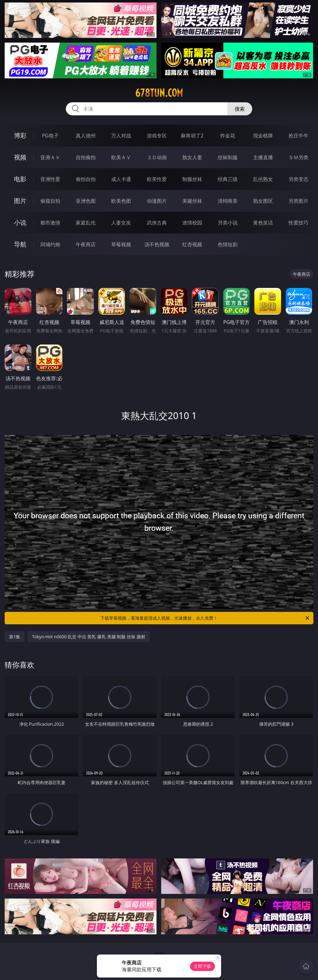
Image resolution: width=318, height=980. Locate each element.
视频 (20, 157)
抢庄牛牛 (298, 136)
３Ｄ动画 (157, 157)
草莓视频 (121, 244)
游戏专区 (157, 136)
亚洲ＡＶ (50, 157)
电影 (20, 179)
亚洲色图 (86, 201)
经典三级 (228, 179)
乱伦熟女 (263, 179)
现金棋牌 (263, 136)
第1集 (15, 637)
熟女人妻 (192, 157)
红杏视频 (192, 244)
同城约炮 (50, 244)
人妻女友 (121, 223)
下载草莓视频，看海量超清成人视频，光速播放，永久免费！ (205, 618)
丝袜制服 (228, 157)
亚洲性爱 (50, 179)
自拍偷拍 (86, 157)
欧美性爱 (157, 179)
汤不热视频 (157, 244)
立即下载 (202, 966)
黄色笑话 (263, 223)
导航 (20, 244)
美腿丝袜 (192, 201)
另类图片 (298, 201)
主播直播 (263, 157)
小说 (20, 222)
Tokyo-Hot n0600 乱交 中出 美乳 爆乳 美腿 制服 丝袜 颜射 (89, 637)
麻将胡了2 (192, 136)
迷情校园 (192, 223)
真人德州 (86, 136)
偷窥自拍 (50, 201)
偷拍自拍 (86, 179)
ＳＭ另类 (298, 157)
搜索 (240, 109)
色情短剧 (228, 244)
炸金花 (228, 136)
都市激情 (50, 223)
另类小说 (228, 223)
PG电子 (50, 136)
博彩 (20, 135)
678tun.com (159, 93)
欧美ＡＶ (121, 157)
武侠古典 (157, 223)
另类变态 (298, 179)
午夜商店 (86, 244)
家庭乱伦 (86, 223)
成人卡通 (121, 179)
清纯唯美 (228, 201)
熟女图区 (263, 201)
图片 (20, 201)
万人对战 (121, 136)
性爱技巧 (298, 223)
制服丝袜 (192, 179)
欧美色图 (121, 201)
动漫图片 (157, 201)
